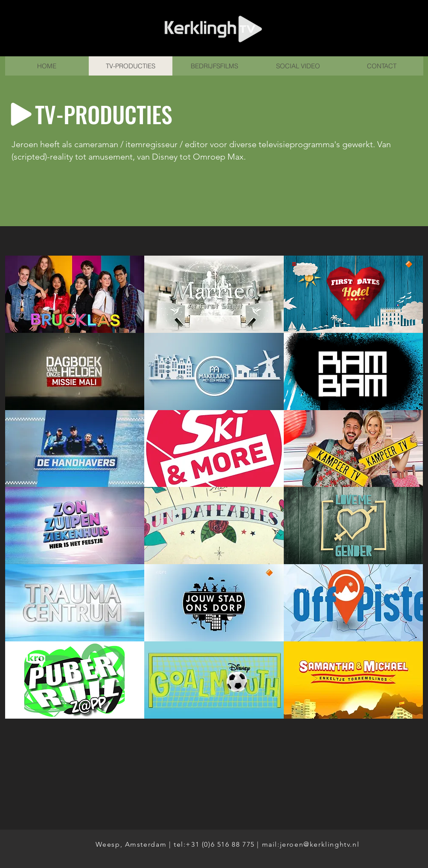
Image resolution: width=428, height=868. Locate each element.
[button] (75, 294)
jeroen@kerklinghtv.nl (320, 844)
